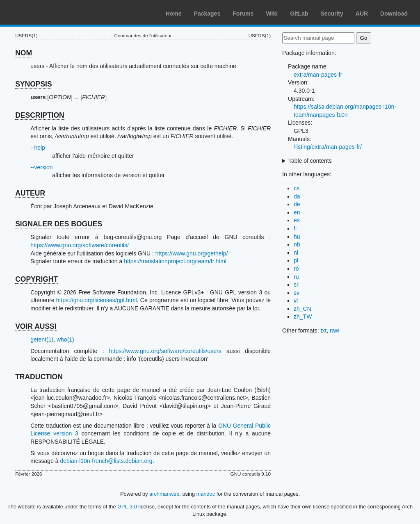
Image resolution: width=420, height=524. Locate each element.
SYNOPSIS (33, 84)
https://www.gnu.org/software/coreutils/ (80, 245)
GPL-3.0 (127, 507)
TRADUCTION (39, 377)
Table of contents (310, 161)
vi (296, 301)
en (297, 212)
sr (296, 285)
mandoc (206, 494)
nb (297, 244)
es (297, 220)
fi (295, 228)
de (297, 204)
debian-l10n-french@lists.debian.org (106, 461)
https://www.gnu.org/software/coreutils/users (165, 351)
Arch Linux (45, 12)
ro (296, 269)
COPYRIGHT (37, 279)
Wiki (272, 14)
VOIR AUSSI (36, 326)
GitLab (299, 14)
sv (297, 293)
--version (41, 167)
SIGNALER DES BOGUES (59, 224)
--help (38, 148)
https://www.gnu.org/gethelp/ (192, 253)
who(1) (65, 339)
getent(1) (42, 339)
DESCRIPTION (40, 115)
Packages (207, 14)
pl (296, 260)
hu (297, 237)
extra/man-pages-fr (318, 75)
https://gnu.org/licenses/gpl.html (97, 300)
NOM (24, 53)
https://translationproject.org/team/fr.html (175, 261)
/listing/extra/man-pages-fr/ (328, 147)
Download (394, 14)
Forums (243, 14)
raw (334, 330)
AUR (362, 14)
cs (297, 188)
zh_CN (302, 309)
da (297, 196)
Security (332, 14)
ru (296, 277)
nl (296, 253)
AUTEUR (30, 193)
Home (174, 14)
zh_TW (303, 317)
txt (323, 330)
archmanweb (164, 494)
